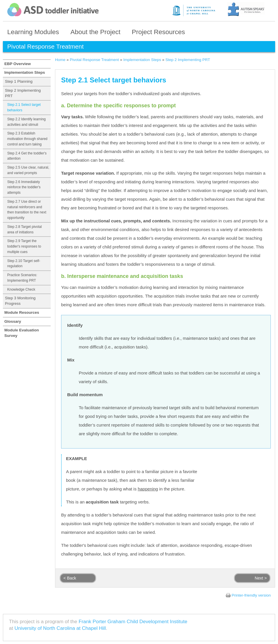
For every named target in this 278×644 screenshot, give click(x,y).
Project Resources (158, 32)
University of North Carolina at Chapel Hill (60, 628)
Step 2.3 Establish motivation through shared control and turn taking (27, 139)
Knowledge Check (21, 289)
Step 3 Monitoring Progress (20, 301)
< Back (70, 578)
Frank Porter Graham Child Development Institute (133, 622)
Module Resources (22, 312)
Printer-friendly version (251, 595)
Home (60, 60)
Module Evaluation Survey (22, 333)
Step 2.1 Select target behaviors (24, 107)
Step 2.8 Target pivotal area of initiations (24, 229)
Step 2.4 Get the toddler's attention (27, 156)
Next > (261, 578)
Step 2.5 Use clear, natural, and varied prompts (28, 170)
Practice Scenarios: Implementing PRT (22, 278)
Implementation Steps (25, 72)
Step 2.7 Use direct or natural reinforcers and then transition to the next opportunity (27, 210)
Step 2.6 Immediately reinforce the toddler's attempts (24, 187)
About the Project (95, 32)
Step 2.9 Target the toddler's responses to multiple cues (24, 246)
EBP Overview (18, 64)
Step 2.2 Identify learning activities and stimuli (26, 122)
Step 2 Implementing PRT (23, 93)
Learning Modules (33, 32)
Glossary (13, 321)
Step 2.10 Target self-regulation (24, 264)
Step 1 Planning (19, 81)
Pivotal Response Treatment (94, 60)
